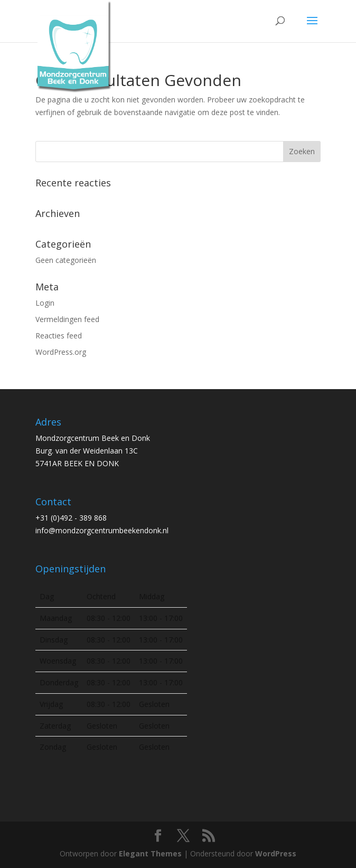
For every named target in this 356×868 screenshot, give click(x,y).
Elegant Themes (150, 853)
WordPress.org (61, 352)
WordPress (276, 853)
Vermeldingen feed (67, 319)
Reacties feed (59, 336)
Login (45, 303)
